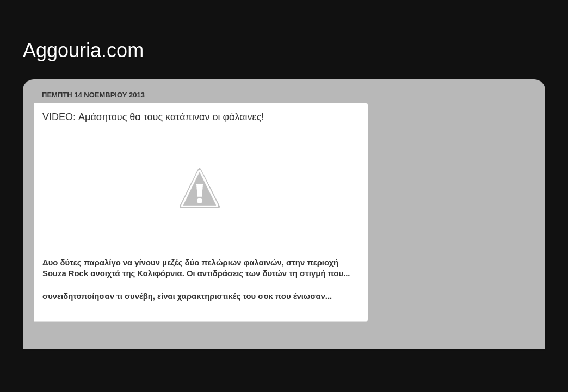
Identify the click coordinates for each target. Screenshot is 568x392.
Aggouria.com (83, 50)
